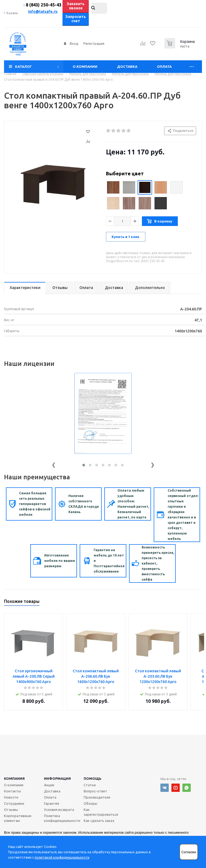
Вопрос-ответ (95, 791)
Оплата (164, 66)
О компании (85, 66)
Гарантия (51, 803)
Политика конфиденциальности (62, 818)
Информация (57, 778)
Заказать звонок (76, 6)
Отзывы (11, 810)
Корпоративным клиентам (18, 818)
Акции (49, 785)
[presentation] (54, 464)
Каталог (23, 66)
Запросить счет (76, 19)
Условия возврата (59, 810)
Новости (11, 797)
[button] (84, 465)
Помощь (93, 778)
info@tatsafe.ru (43, 12)
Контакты (12, 791)
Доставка (127, 66)
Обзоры (91, 803)
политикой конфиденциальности (62, 857)
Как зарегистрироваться (101, 812)
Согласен (189, 852)
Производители (97, 797)
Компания (14, 778)
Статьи (90, 785)
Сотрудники (14, 803)
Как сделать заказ (99, 821)
